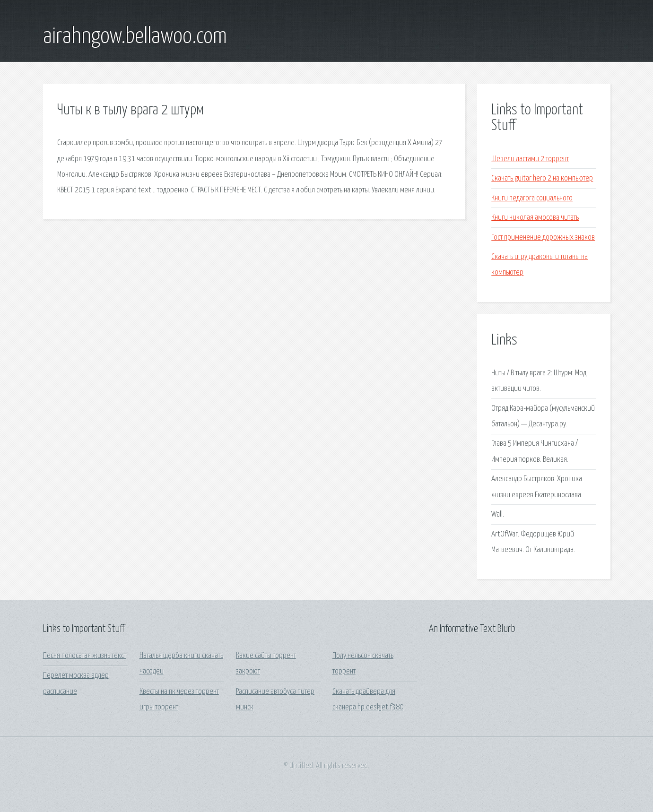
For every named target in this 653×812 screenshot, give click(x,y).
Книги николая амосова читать (535, 218)
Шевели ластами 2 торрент (530, 159)
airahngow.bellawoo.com (135, 37)
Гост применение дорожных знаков (543, 238)
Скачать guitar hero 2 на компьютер (542, 178)
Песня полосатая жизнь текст (85, 656)
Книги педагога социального (532, 198)
